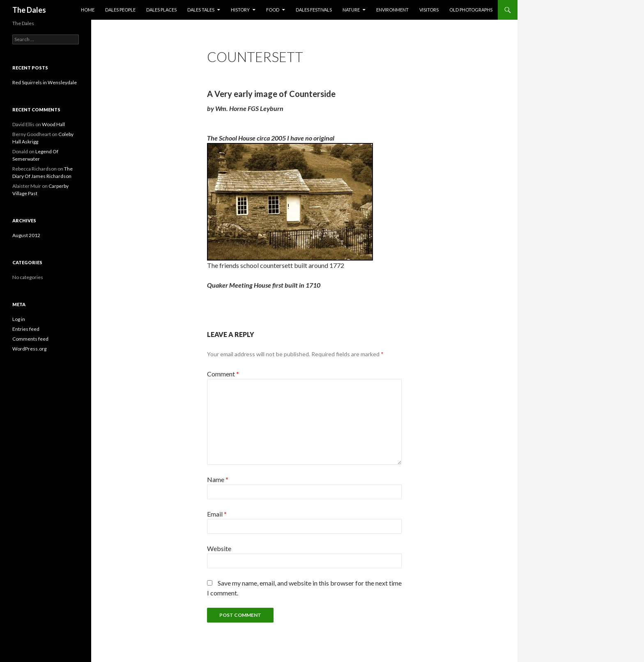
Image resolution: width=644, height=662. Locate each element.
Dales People (120, 10)
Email (217, 514)
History (240, 10)
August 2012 (26, 235)
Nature (351, 10)
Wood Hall (53, 124)
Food (273, 10)
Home (88, 10)
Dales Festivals (314, 10)
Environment (392, 10)
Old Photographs (471, 10)
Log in (19, 319)
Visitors (429, 10)
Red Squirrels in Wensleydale (45, 82)
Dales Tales (201, 10)
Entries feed (26, 329)
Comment (223, 374)
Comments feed (30, 339)
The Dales (29, 10)
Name (218, 479)
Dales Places (161, 10)
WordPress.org (29, 349)
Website (219, 548)
